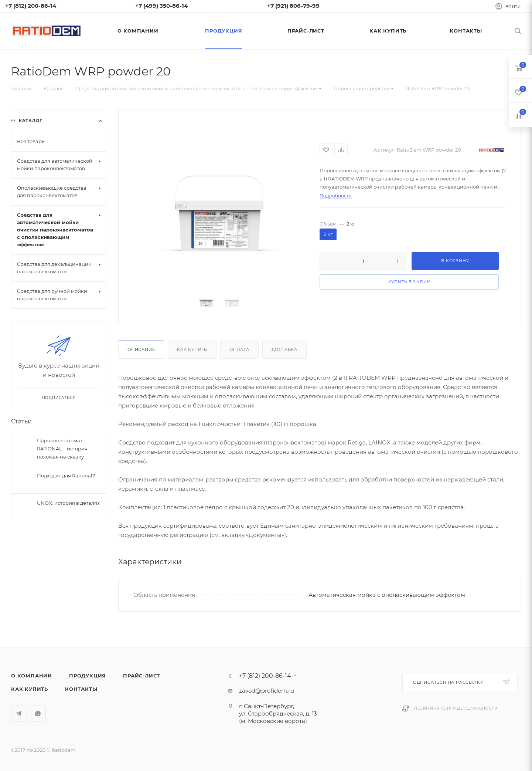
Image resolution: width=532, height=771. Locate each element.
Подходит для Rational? (66, 476)
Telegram (19, 713)
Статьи (21, 421)
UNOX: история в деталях (68, 503)
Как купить (192, 349)
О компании (32, 676)
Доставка (284, 349)
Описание (141, 349)
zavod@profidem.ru (267, 691)
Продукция (88, 676)
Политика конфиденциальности (456, 708)
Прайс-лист (141, 676)
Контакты (81, 689)
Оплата (239, 349)
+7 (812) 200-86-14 (265, 676)
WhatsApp (38, 713)
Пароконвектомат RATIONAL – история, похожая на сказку (63, 449)
